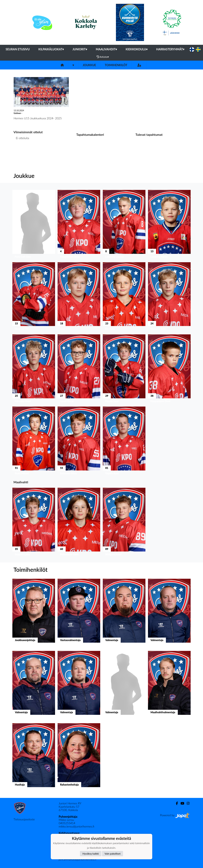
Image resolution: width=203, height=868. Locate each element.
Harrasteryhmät (170, 49)
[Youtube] (181, 803)
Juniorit (80, 49)
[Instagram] (187, 803)
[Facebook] (176, 803)
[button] (34, 225)
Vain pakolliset (113, 854)
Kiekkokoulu (137, 49)
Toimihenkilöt (116, 65)
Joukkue (89, 65)
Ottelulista (21, 150)
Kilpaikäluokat (51, 49)
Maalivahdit (106, 49)
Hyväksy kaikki (91, 854)
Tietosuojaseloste (24, 819)
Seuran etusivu (18, 49)
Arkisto (103, 57)
